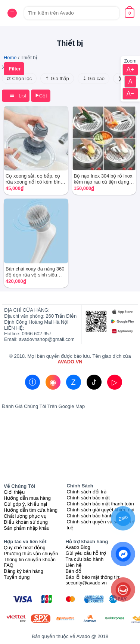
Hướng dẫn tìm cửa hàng (31, 510)
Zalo (123, 518)
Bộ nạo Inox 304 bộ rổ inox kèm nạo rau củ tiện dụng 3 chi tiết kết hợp (104, 179)
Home (10, 58)
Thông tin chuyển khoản (30, 560)
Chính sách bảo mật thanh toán (100, 504)
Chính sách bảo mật (88, 498)
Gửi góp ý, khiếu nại (25, 504)
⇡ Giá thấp (57, 78)
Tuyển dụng (17, 577)
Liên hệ (74, 565)
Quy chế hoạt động (25, 548)
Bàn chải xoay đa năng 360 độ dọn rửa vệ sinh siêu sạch (35, 272)
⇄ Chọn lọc (19, 78)
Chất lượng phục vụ (25, 516)
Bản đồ (74, 571)
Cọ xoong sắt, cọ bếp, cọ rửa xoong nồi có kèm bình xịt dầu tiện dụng (34, 179)
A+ (130, 69)
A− (130, 93)
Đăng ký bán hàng (24, 571)
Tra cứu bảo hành (85, 559)
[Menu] (12, 13)
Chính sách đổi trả (86, 492)
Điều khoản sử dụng (26, 522)
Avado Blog (78, 547)
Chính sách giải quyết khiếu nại (100, 510)
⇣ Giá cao (94, 78)
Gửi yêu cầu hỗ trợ (86, 553)
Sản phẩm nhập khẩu (27, 528)
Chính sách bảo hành (89, 516)
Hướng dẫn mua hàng (27, 498)
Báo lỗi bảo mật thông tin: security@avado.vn (93, 580)
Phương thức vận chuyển (31, 554)
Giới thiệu (14, 492)
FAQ (9, 565)
